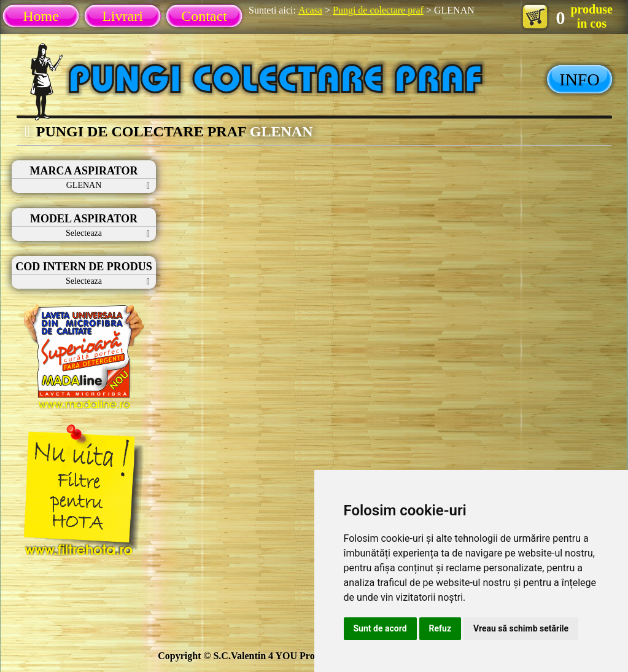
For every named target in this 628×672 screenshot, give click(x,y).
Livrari (122, 16)
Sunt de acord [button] (380, 628)
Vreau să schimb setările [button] (521, 628)
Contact (204, 16)
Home (41, 16)
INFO (579, 80)
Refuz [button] (440, 628)
